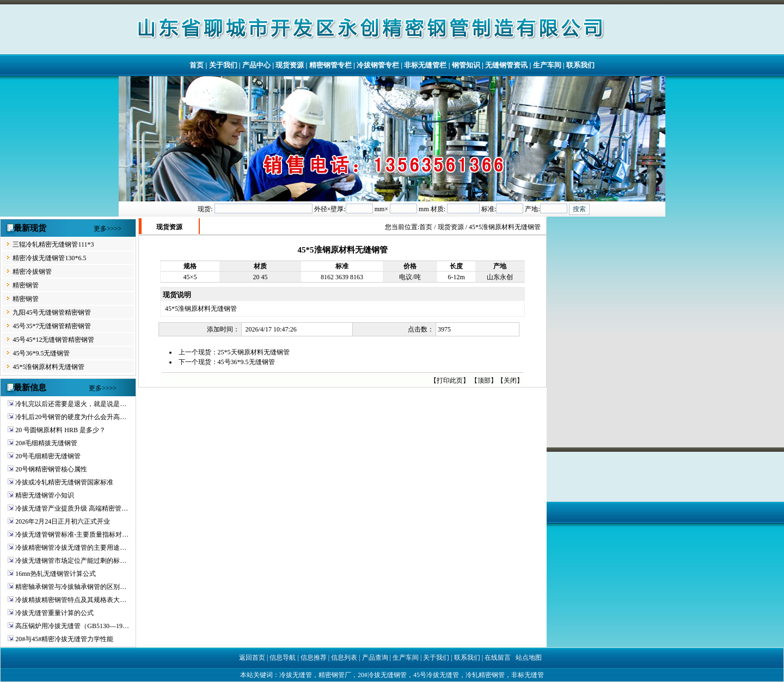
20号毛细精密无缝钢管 (48, 456)
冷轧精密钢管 (485, 675)
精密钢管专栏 (330, 65)
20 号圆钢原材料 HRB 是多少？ (60, 430)
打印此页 (450, 380)
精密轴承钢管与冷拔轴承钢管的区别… (71, 587)
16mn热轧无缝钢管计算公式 (55, 574)
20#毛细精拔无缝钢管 (46, 443)
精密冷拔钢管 (32, 272)
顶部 (484, 380)
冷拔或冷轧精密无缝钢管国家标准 (64, 482)
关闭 (510, 380)
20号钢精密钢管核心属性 (51, 469)
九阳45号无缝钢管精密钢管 (52, 312)
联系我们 (580, 65)
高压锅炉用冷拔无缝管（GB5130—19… (72, 626)
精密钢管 (26, 285)
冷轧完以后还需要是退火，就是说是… (71, 404)
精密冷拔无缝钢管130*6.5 (49, 258)
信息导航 (283, 658)
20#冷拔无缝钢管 (382, 675)
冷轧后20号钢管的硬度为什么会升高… (71, 417)
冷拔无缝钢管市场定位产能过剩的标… (71, 561)
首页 (197, 65)
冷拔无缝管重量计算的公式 (54, 613)
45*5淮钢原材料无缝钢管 (48, 367)
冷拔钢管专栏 (378, 65)
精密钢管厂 (335, 675)
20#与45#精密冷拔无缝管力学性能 (64, 639)
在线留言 (498, 658)
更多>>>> (108, 229)
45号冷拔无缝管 (436, 675)
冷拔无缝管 (296, 675)
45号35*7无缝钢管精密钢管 (52, 326)
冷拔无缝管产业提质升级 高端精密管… (72, 508)
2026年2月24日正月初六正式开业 (63, 521)
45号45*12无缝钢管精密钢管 (53, 340)
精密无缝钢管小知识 (45, 495)
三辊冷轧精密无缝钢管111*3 (53, 244)
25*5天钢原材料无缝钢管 (254, 352)
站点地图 (529, 658)
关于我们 (223, 65)
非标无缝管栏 (425, 65)
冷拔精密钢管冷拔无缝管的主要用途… (71, 548)
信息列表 (344, 658)
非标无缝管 (528, 675)
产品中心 (256, 65)
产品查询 (375, 658)
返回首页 (252, 658)
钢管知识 (466, 65)
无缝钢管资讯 (506, 65)
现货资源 (290, 65)
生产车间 (547, 65)
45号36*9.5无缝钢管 (41, 353)
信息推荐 (314, 658)
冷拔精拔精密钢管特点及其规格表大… (71, 600)
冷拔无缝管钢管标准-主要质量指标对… (72, 534)
